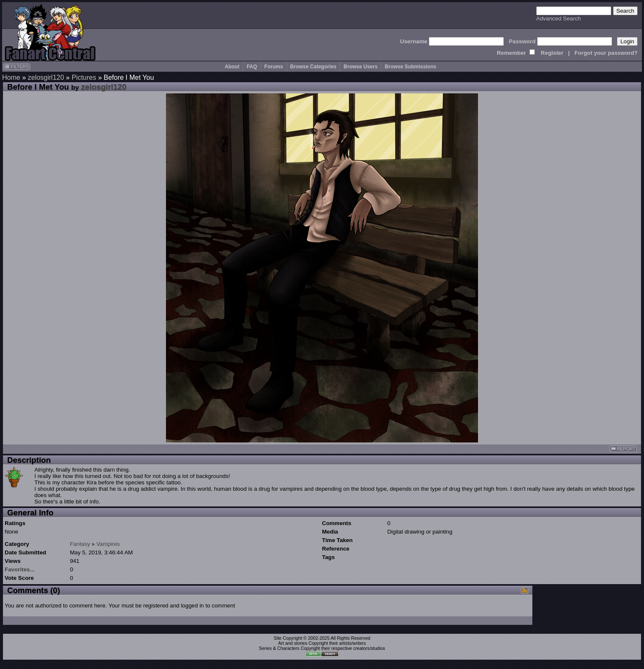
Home (11, 77)
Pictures (84, 77)
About (232, 67)
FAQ (252, 67)
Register (552, 53)
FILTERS (17, 67)
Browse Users (360, 67)
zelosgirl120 (46, 77)
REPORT (623, 449)
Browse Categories (314, 67)
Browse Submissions (410, 67)
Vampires (108, 544)
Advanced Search (558, 18)
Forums (274, 67)
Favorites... (20, 569)
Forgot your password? (606, 53)
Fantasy (80, 544)
